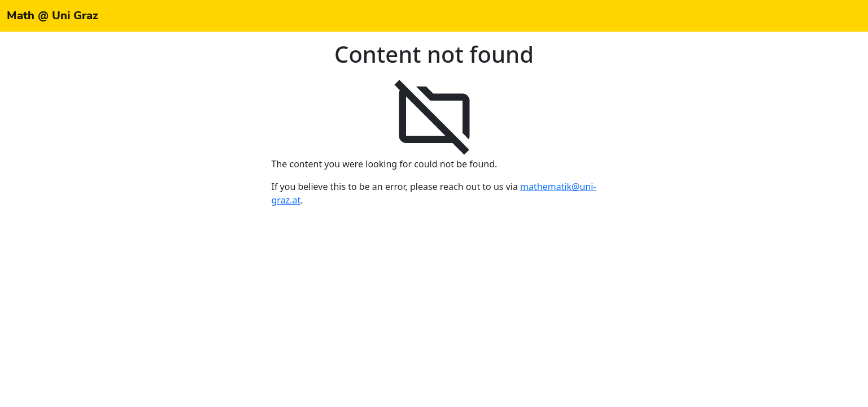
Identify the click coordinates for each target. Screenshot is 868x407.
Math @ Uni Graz (53, 16)
